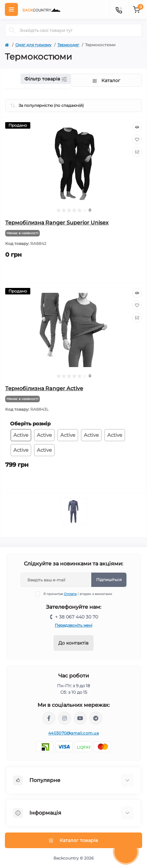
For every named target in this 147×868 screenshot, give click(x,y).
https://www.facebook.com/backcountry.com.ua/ (49, 718)
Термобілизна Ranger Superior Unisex (57, 223)
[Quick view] (137, 127)
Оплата (70, 594)
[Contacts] (119, 9)
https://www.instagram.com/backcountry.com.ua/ (65, 718)
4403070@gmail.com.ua (73, 733)
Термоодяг (68, 45)
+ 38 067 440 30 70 (77, 617)
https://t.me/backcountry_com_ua (96, 718)
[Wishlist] (137, 139)
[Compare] (137, 152)
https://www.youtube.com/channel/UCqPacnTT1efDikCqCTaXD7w (80, 718)
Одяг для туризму (33, 45)
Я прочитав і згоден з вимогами (78, 594)
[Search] (12, 30)
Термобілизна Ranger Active (44, 388)
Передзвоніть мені (73, 625)
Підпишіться (109, 580)
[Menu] (11, 9)
